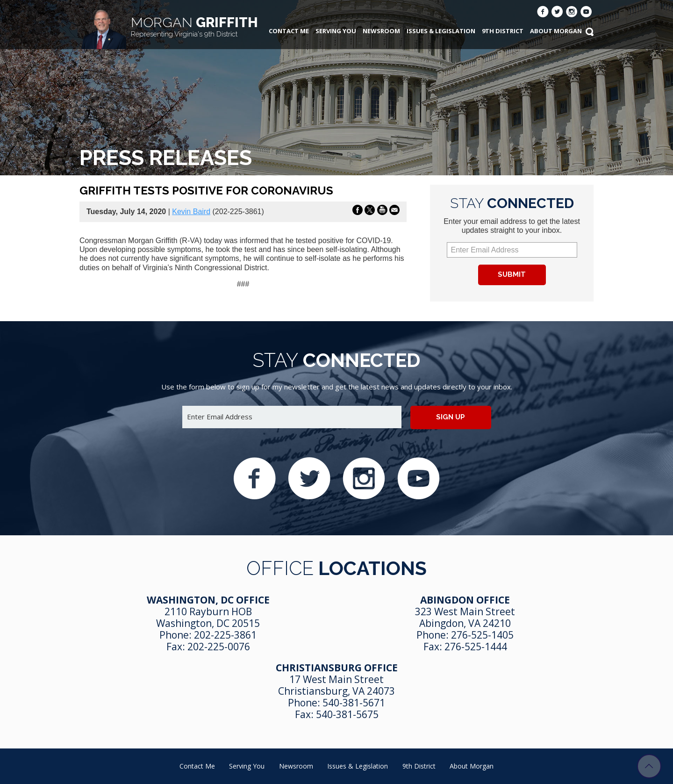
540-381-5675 (347, 714)
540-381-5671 (354, 703)
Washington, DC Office (208, 600)
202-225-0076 (219, 647)
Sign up (451, 417)
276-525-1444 (476, 647)
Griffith (194, 26)
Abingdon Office (465, 600)
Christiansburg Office (337, 668)
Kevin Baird (191, 212)
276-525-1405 (482, 635)
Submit (512, 274)
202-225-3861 (225, 635)
